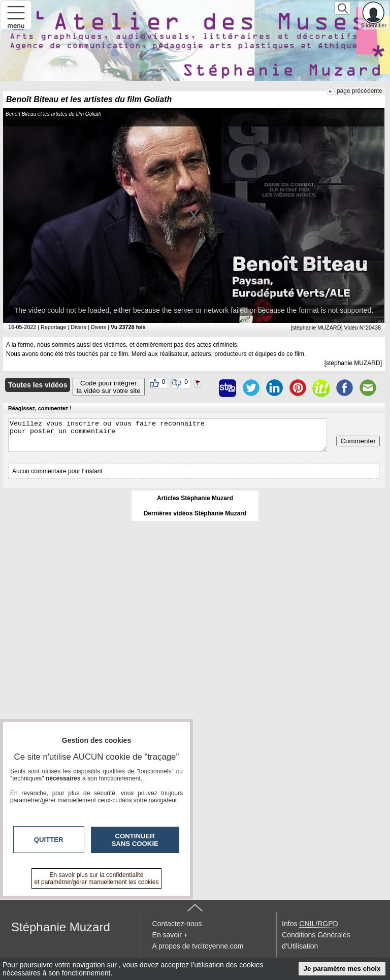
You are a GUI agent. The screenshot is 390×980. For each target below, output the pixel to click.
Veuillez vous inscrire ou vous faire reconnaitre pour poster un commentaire (168, 435)
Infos (310, 924)
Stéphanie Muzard (61, 927)
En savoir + (170, 935)
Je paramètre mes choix (342, 969)
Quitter (49, 840)
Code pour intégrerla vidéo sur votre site (109, 387)
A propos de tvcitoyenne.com (198, 946)
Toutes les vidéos (38, 385)
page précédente (360, 91)
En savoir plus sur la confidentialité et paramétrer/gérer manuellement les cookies (97, 878)
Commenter (358, 441)
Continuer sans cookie (135, 840)
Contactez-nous (177, 924)
